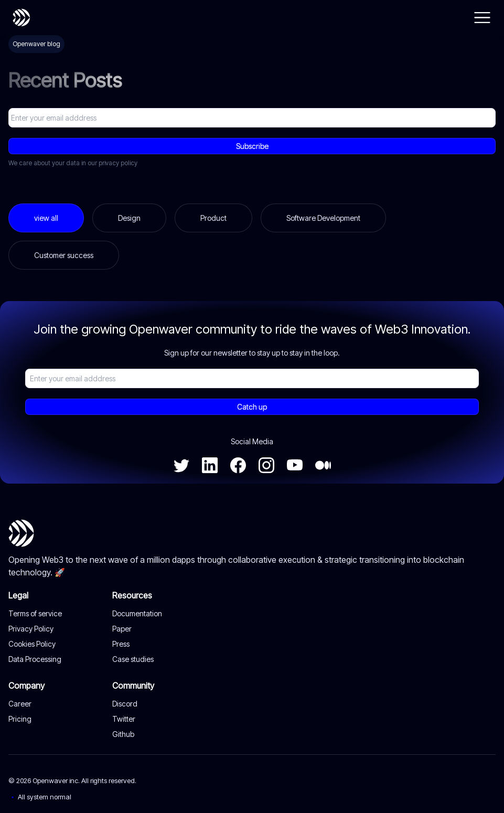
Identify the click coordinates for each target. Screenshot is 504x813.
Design (129, 218)
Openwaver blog (36, 44)
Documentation (137, 613)
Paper (122, 629)
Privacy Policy (31, 629)
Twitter (124, 719)
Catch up (252, 407)
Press (121, 644)
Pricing (20, 719)
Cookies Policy (32, 644)
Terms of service (35, 613)
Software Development (323, 218)
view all (46, 218)
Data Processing (35, 659)
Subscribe (252, 146)
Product (213, 218)
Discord (125, 704)
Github (123, 734)
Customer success (64, 255)
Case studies (133, 659)
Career (20, 704)
